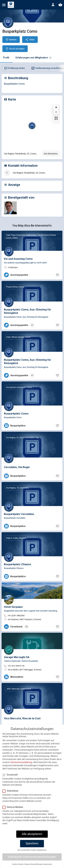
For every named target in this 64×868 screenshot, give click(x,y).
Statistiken (11, 792)
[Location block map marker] (32, 126)
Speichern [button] (32, 845)
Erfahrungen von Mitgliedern (34, 58)
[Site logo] (11, 5)
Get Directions (51, 154)
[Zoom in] (56, 107)
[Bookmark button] (57, 275)
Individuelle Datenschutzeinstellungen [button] (32, 858)
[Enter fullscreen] (56, 118)
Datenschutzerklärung (21, 764)
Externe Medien (14, 808)
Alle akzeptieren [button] (32, 835)
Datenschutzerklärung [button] (33, 866)
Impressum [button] (48, 866)
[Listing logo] (8, 22)
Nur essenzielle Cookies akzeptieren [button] (32, 852)
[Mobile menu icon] (4, 5)
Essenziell (11, 776)
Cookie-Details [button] (18, 866)
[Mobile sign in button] (53, 5)
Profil (6, 58)
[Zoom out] (56, 112)
